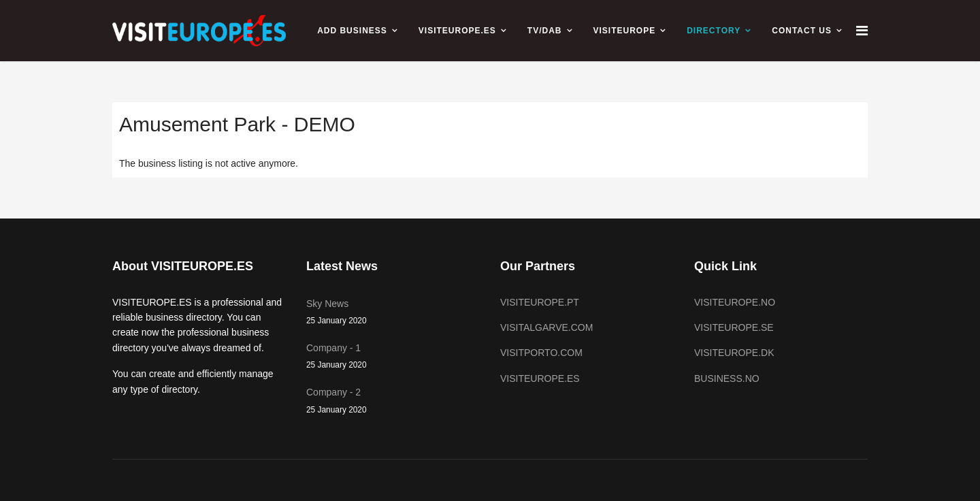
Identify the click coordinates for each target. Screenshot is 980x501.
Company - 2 (393, 401)
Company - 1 (393, 357)
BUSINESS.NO (727, 378)
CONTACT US (802, 31)
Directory (714, 31)
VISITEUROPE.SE (734, 327)
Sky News (393, 313)
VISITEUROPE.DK (734, 353)
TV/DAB (545, 31)
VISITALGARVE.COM (546, 327)
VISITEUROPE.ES (457, 31)
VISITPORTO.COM (541, 353)
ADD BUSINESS (352, 31)
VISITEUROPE (625, 31)
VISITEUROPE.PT (540, 302)
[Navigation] (862, 31)
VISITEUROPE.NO (735, 302)
